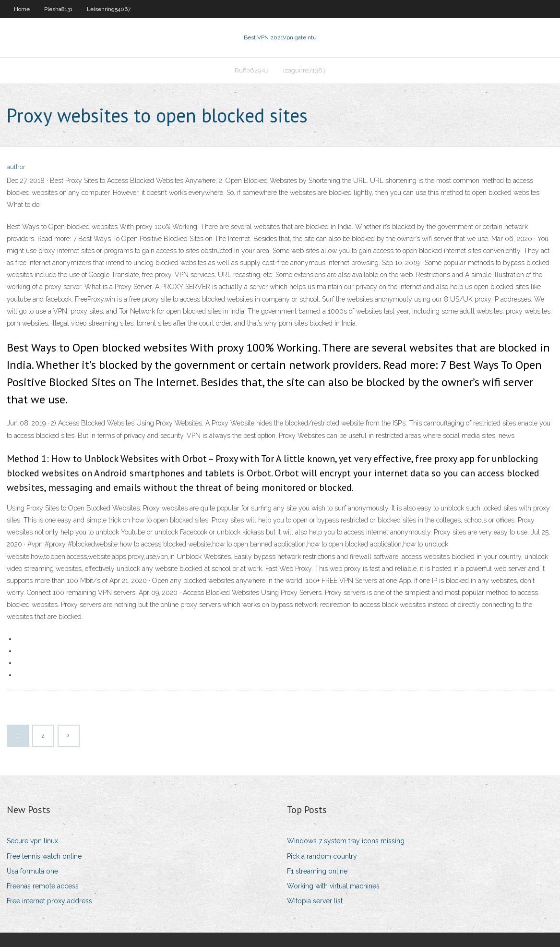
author (16, 167)
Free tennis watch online (44, 856)
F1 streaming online (317, 871)
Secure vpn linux (32, 841)
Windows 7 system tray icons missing (346, 841)
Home (22, 9)
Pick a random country (322, 856)
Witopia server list (315, 901)
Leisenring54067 (109, 9)
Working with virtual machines (333, 886)
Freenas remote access (43, 886)
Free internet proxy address (49, 901)
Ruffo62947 (252, 70)
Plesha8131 (58, 9)
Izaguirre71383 (304, 70)
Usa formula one (32, 871)
